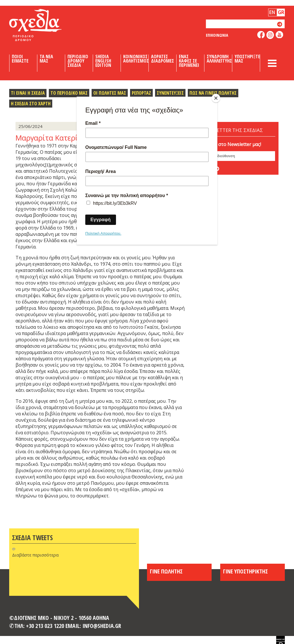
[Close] (216, 98)
